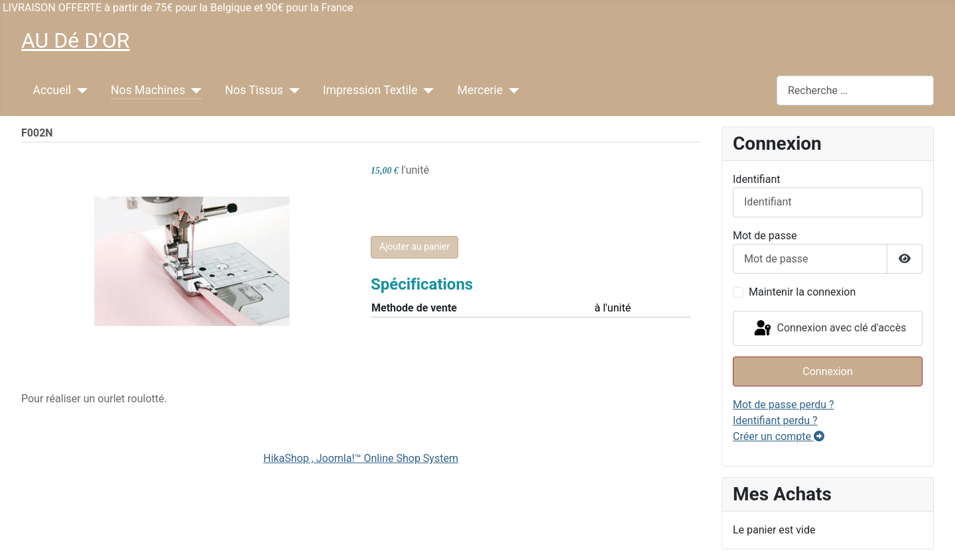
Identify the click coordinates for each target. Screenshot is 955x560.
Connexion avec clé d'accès (829, 329)
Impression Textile (370, 90)
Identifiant (756, 179)
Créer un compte (779, 436)
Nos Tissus (254, 90)
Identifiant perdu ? (775, 420)
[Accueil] (79, 90)
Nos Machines (148, 90)
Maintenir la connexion (802, 292)
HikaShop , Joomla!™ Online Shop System (361, 458)
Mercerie (480, 90)
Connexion (827, 371)
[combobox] (855, 90)
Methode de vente (414, 308)
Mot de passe (765, 236)
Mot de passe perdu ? (784, 405)
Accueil (52, 90)
